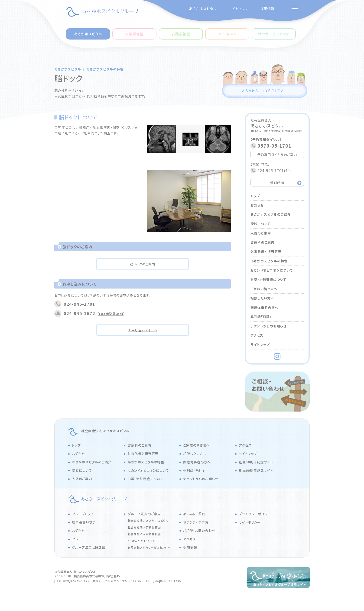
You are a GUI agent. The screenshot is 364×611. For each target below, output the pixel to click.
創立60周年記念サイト (256, 470)
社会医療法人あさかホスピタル (148, 520)
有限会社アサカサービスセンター (149, 547)
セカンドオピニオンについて (272, 270)
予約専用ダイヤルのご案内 (277, 155)
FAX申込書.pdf (111, 314)
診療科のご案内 (262, 242)
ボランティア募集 (196, 522)
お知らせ (257, 205)
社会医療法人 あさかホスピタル (105, 431)
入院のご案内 (261, 233)
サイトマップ (238, 8)
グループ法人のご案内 (144, 514)
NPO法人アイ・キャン (142, 541)
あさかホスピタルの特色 (105, 69)
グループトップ (83, 514)
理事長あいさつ (84, 522)
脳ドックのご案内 (143, 264)
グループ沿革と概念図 (89, 547)
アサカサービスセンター (274, 34)
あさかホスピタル (203, 8)
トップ (255, 196)
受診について (260, 224)
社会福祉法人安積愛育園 (144, 527)
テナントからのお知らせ (268, 326)
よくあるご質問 (194, 514)
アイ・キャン (227, 34)
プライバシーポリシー (255, 514)
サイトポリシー (250, 522)
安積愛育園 (134, 34)
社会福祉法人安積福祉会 (144, 534)
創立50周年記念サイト (256, 462)
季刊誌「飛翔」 (261, 317)
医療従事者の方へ (264, 307)
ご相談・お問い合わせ (199, 531)
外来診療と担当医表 (266, 252)
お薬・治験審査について (268, 279)
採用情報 (267, 8)
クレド (76, 539)
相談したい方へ (262, 298)
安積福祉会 (181, 34)
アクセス (257, 335)
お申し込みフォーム (143, 330)
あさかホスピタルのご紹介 (271, 214)
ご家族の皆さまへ (264, 289)
